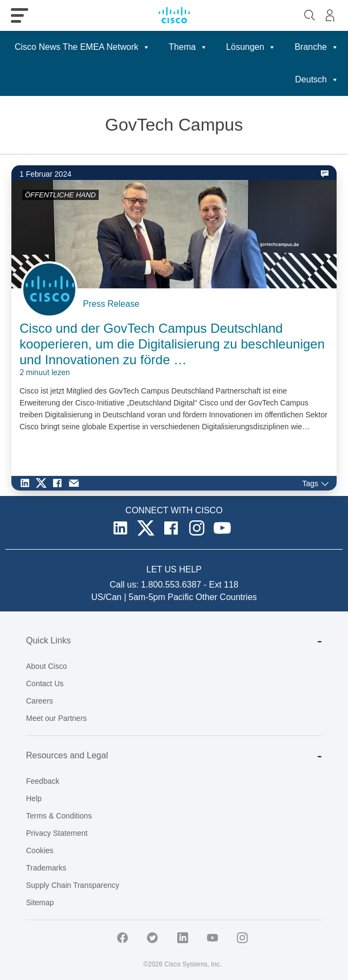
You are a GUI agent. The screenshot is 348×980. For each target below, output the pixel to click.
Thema (188, 47)
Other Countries (226, 597)
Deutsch (317, 80)
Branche (317, 47)
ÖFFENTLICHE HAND (60, 195)
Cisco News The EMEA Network (82, 47)
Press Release (111, 304)
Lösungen (251, 47)
